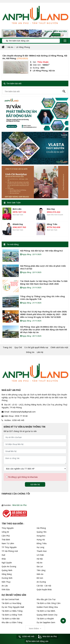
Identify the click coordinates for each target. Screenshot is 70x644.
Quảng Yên (42, 532)
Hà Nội (40, 559)
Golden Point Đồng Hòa (47, 607)
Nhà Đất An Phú (19, 505)
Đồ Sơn (40, 578)
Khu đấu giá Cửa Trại (46, 599)
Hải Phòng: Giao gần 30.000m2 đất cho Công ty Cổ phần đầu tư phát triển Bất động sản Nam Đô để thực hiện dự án (44, 330)
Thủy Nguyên (8, 528)
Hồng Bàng (7, 574)
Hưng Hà (41, 540)
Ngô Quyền (7, 563)
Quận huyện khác (44, 589)
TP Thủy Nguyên (9, 547)
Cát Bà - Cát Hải (44, 586)
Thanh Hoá (42, 551)
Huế (3, 555)
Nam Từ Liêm (8, 543)
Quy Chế (18, 347)
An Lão (5, 586)
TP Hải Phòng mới (10, 551)
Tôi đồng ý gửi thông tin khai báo (23, 477)
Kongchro (41, 536)
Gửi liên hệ (35, 484)
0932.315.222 (54, 212)
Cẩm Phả (6, 536)
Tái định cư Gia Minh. (46, 611)
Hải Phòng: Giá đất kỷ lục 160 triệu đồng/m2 (41, 251)
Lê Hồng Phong (23, 47)
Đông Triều (42, 543)
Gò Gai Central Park (10, 599)
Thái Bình (6, 540)
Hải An (10, 47)
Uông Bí (5, 532)
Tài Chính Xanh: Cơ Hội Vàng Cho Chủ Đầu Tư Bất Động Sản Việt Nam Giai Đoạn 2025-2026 (44, 282)
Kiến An (40, 574)
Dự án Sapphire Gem (46, 622)
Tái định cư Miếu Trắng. (12, 611)
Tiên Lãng (41, 570)
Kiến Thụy (6, 582)
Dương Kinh (7, 578)
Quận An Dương (9, 566)
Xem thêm (35, 628)
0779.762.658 (54, 227)
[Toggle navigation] (65, 41)
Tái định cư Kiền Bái (11, 619)
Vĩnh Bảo (6, 589)
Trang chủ (7, 347)
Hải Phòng (41, 528)
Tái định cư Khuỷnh (45, 619)
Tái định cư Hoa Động (11, 603)
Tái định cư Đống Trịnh (12, 615)
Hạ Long (40, 547)
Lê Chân (40, 555)
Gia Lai (40, 566)
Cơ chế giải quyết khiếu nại (36, 347)
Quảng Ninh (7, 570)
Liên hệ (40, 352)
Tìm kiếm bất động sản (17, 41)
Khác (4, 559)
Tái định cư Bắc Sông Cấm (49, 603)
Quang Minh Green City (47, 615)
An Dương (41, 582)
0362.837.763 (19, 227)
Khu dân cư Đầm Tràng (12, 622)
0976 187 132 (19, 212)
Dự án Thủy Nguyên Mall (13, 607)
